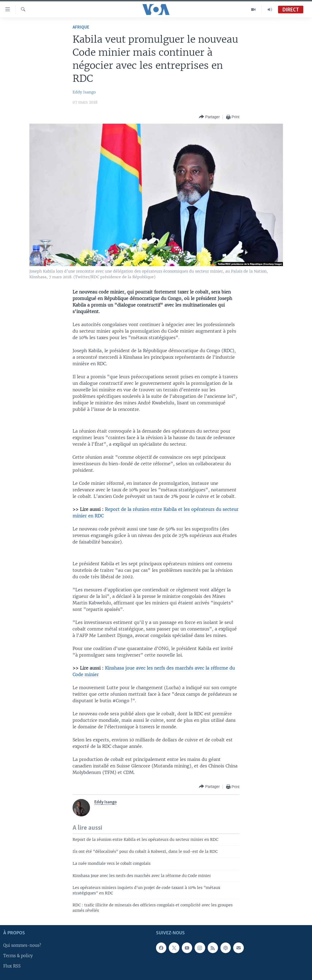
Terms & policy (18, 956)
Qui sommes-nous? (22, 945)
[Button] (209, 117)
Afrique (81, 27)
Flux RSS (12, 966)
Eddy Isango (84, 92)
